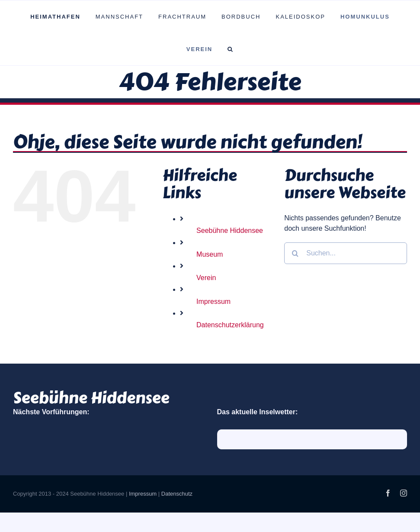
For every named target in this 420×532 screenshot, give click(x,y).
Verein (206, 278)
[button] (231, 49)
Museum (210, 254)
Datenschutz (177, 494)
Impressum (213, 301)
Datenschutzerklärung (230, 325)
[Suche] (295, 253)
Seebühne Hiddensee (230, 231)
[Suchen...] (346, 253)
